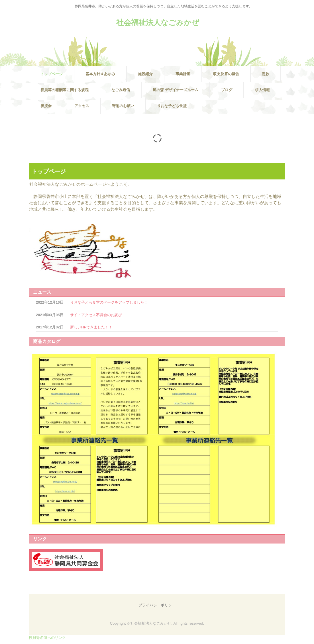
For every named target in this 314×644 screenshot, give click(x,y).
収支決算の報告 (226, 74)
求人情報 (262, 90)
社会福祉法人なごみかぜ (158, 23)
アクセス (82, 106)
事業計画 (183, 74)
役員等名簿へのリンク (47, 638)
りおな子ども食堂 (172, 106)
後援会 (46, 106)
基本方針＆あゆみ (100, 74)
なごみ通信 (121, 90)
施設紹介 (145, 74)
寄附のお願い (123, 106)
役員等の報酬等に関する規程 (65, 90)
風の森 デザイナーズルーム (176, 90)
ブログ (227, 90)
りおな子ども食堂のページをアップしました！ (109, 302)
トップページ (52, 74)
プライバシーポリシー (157, 605)
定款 (266, 74)
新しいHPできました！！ (91, 327)
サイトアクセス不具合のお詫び (96, 315)
